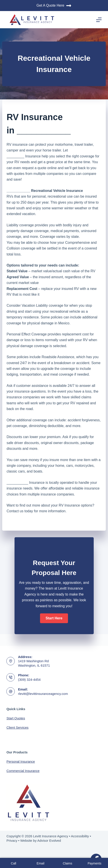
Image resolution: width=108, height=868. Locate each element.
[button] (54, 618)
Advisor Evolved (49, 841)
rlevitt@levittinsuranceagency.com (43, 694)
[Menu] (99, 20)
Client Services (17, 727)
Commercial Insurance (23, 771)
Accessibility (80, 836)
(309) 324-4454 (29, 680)
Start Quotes (16, 718)
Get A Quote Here (54, 6)
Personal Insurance (21, 761)
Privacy (12, 841)
